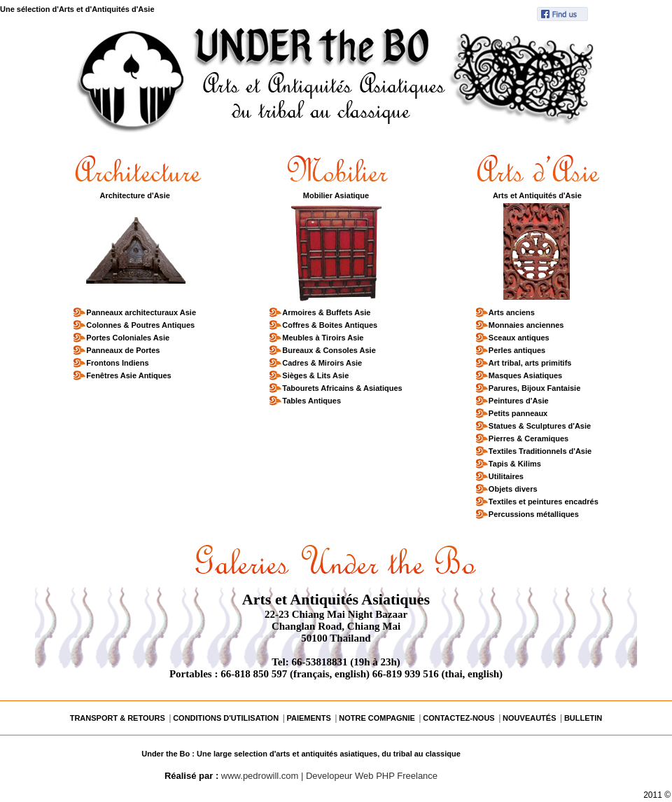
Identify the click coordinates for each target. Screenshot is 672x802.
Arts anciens (511, 311)
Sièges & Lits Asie (315, 374)
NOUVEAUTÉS (529, 718)
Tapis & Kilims (514, 462)
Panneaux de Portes (122, 348)
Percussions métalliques (533, 512)
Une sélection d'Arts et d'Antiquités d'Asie (77, 9)
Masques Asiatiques (525, 374)
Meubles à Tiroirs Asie (322, 336)
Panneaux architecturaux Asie (141, 311)
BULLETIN (583, 718)
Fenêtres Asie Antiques (128, 374)
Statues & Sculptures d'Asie (539, 424)
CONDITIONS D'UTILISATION (226, 718)
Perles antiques (517, 348)
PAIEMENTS (308, 718)
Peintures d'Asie (518, 399)
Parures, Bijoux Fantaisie (534, 386)
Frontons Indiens (117, 361)
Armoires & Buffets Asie (326, 311)
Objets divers (513, 487)
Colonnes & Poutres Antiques (140, 323)
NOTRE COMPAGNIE (377, 718)
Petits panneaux (518, 412)
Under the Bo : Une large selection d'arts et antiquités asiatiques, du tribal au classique (301, 754)
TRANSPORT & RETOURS (118, 718)
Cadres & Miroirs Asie (322, 361)
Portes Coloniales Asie (127, 336)
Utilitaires (506, 475)
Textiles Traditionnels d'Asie (540, 449)
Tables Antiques (311, 399)
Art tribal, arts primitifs (530, 361)
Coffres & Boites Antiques (329, 323)
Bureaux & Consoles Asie (328, 348)
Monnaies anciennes (526, 323)
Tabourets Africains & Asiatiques (342, 386)
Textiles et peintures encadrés (543, 500)
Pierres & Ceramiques (528, 437)
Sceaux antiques (519, 336)
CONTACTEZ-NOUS (458, 718)
